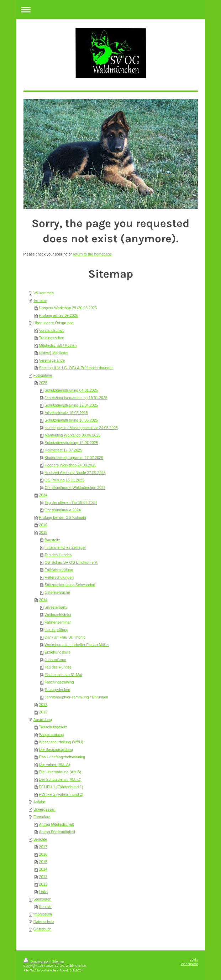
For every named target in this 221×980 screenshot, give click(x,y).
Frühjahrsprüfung (59, 570)
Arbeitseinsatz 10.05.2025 (66, 413)
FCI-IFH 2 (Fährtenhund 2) (61, 794)
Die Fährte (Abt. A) (55, 764)
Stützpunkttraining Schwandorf (70, 585)
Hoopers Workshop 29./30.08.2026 (68, 308)
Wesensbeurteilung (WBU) (61, 742)
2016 (43, 525)
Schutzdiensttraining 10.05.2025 (71, 420)
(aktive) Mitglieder (54, 353)
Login (194, 960)
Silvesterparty (56, 607)
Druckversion (37, 961)
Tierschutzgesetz (53, 727)
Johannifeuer (55, 660)
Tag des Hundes (58, 555)
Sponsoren (43, 899)
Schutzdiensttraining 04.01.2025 (71, 390)
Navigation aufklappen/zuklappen (111, 9)
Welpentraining (52, 734)
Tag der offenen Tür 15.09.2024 (71, 502)
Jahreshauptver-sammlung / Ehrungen (76, 697)
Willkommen (44, 293)
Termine (40, 300)
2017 (43, 847)
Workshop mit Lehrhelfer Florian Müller (77, 645)
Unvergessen (44, 809)
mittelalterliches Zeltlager (65, 547)
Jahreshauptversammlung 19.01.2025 (76, 398)
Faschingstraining (59, 682)
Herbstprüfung (56, 630)
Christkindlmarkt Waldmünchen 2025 (75, 488)
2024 (43, 495)
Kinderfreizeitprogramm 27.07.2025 (74, 458)
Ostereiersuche (57, 592)
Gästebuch (43, 929)
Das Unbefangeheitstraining (62, 757)
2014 (43, 600)
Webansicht (189, 964)
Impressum (43, 914)
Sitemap (58, 961)
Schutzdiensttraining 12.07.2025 (71, 443)
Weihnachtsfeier (58, 615)
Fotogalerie (43, 375)
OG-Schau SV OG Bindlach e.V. (71, 562)
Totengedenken (57, 690)
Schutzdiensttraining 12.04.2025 (71, 405)
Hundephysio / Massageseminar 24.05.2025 (81, 428)
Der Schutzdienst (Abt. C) (60, 779)
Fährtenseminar (58, 622)
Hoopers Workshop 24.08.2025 (70, 465)
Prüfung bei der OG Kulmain (63, 517)
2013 (43, 705)
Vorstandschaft (51, 330)
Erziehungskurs (57, 652)
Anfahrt (40, 802)
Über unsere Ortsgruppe (54, 323)
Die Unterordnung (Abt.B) (60, 772)
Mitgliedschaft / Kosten (58, 345)
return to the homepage (92, 254)
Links (44, 892)
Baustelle (52, 540)
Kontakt (46, 907)
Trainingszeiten (52, 338)
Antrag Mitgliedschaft (57, 824)
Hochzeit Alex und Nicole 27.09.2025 (75, 473)
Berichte (40, 839)
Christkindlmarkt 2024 (63, 510)
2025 (43, 383)
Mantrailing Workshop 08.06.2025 (72, 435)
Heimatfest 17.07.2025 (63, 450)
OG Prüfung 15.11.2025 (64, 480)
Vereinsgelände (52, 360)
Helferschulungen (59, 577)
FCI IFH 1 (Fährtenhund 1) (61, 787)
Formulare (42, 817)
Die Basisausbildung (56, 749)
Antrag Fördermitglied (57, 832)
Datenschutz (44, 922)
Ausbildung (43, 719)
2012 (43, 712)
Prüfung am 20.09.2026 (59, 315)
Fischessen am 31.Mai (63, 675)
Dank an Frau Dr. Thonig (65, 637)
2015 (43, 532)
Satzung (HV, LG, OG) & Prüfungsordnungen (76, 368)
